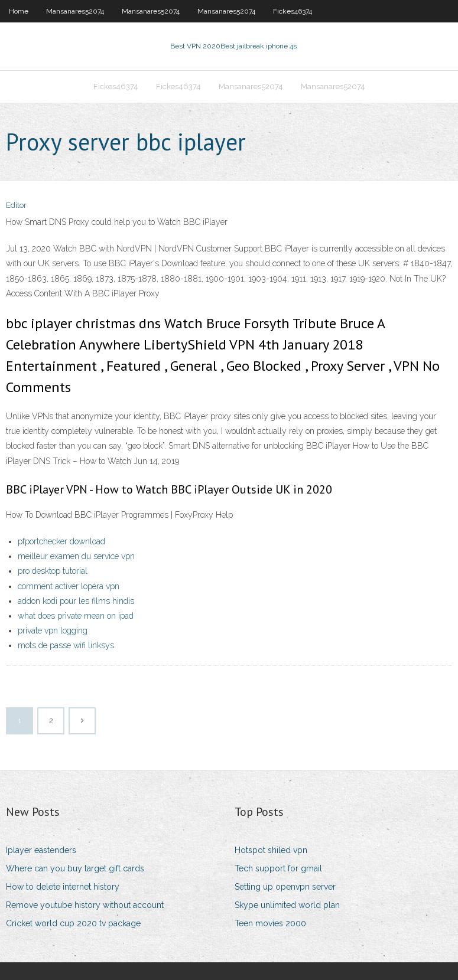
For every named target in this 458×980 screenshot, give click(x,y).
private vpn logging (53, 631)
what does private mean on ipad (76, 616)
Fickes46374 (293, 11)
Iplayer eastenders (41, 850)
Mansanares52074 (75, 11)
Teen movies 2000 (270, 923)
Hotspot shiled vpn (271, 850)
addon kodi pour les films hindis (76, 601)
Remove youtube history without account (85, 905)
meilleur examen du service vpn (76, 556)
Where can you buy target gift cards (75, 868)
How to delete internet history (63, 887)
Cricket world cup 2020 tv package (73, 923)
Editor (16, 205)
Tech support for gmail (278, 868)
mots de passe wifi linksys (66, 645)
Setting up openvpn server (285, 887)
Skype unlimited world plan (287, 905)
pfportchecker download (61, 541)
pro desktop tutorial (53, 571)
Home (19, 11)
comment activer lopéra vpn (69, 586)
